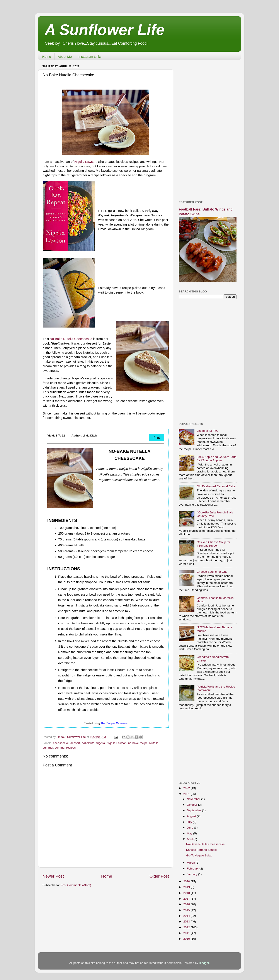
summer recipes (65, 748)
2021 (187, 794)
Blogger (204, 963)
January (192, 874)
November (194, 799)
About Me (65, 57)
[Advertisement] (208, 129)
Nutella (154, 743)
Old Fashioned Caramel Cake (216, 486)
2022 (187, 788)
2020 (187, 881)
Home (47, 57)
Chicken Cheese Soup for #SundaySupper (213, 544)
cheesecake (61, 743)
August (192, 816)
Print (157, 438)
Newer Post (53, 876)
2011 (187, 933)
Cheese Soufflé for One (212, 572)
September (194, 810)
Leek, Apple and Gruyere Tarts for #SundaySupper (216, 459)
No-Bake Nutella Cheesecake (71, 339)
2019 (187, 887)
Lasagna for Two (208, 431)
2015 (187, 910)
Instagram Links (90, 57)
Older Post (159, 876)
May (190, 833)
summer (48, 748)
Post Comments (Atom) (76, 885)
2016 (187, 904)
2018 (187, 893)
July (190, 822)
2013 (187, 921)
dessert (75, 743)
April (190, 839)
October (192, 805)
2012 (187, 927)
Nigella (100, 743)
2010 (187, 939)
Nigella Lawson (85, 162)
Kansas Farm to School (201, 850)
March (191, 863)
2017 (187, 899)
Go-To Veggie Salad (199, 855)
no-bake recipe (138, 743)
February (193, 869)
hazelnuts (88, 743)
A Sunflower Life (105, 30)
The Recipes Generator (114, 723)
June (190, 828)
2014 (187, 916)
